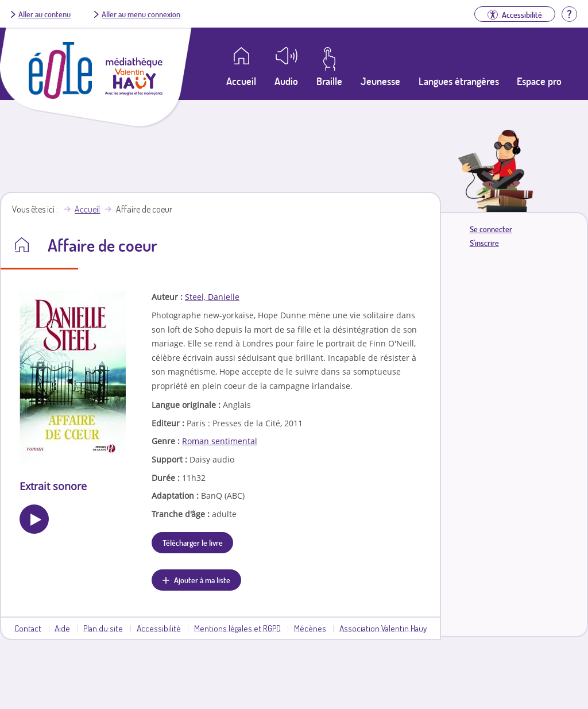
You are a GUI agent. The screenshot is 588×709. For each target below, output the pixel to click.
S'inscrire (484, 243)
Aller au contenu (45, 14)
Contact (28, 628)
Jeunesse (380, 81)
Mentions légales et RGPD (237, 628)
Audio (286, 81)
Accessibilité (159, 628)
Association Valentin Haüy (383, 628)
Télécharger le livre (193, 542)
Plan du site (103, 628)
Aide (62, 628)
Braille (329, 81)
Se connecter (491, 229)
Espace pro (539, 81)
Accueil (87, 209)
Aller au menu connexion (141, 14)
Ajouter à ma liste (202, 580)
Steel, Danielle (212, 297)
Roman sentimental (220, 441)
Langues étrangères (459, 81)
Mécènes (310, 628)
